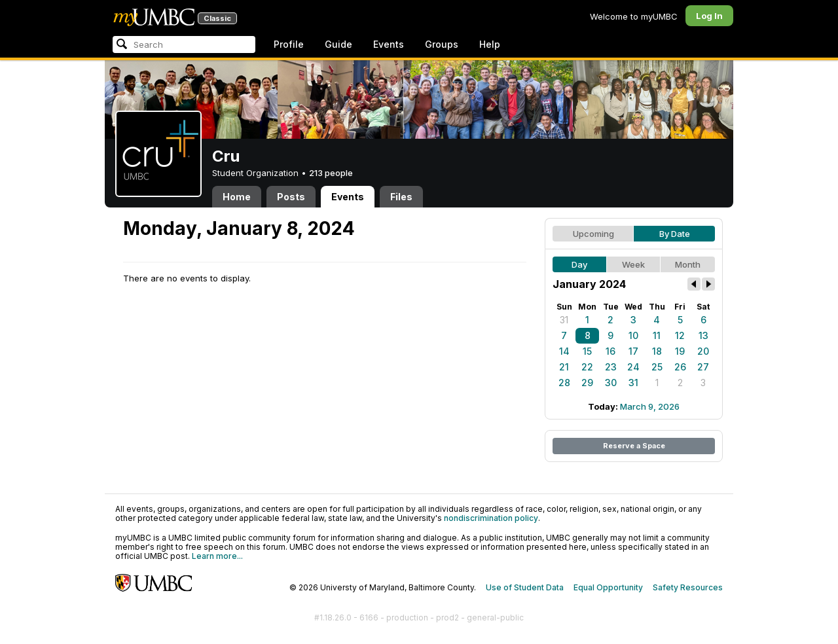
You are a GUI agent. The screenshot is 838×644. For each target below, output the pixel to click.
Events (389, 44)
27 (703, 367)
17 (633, 351)
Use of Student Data (525, 587)
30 (611, 383)
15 (587, 351)
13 (703, 335)
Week (633, 264)
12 (680, 335)
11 (657, 335)
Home (237, 197)
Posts (291, 197)
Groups (442, 44)
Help (490, 44)
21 (564, 367)
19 (680, 351)
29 (587, 383)
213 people (331, 173)
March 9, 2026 (650, 406)
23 (611, 367)
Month (688, 264)
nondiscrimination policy (491, 518)
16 (610, 351)
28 (564, 383)
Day (579, 264)
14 (564, 351)
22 (587, 367)
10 (633, 335)
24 (633, 367)
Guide (338, 44)
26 (680, 367)
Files (401, 197)
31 (564, 320)
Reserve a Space (634, 446)
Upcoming (593, 234)
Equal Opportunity (608, 587)
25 (657, 367)
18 (657, 351)
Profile (289, 44)
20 (703, 351)
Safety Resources (688, 587)
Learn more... (217, 556)
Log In (709, 16)
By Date (675, 234)
